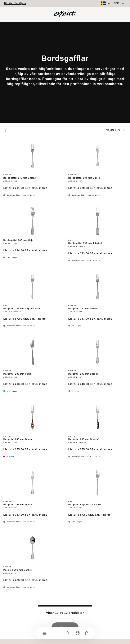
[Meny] (44, 633)
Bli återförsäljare (15, 3)
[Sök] (67, 633)
